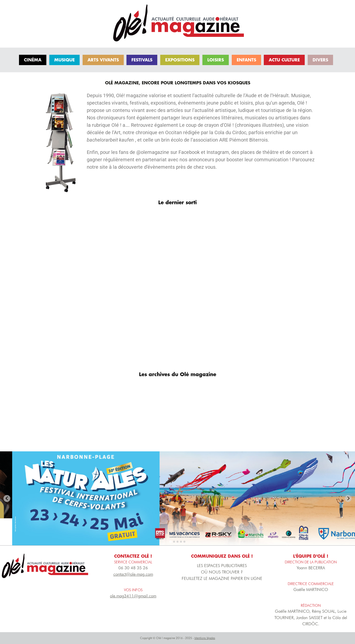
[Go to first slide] (348, 498)
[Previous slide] (7, 498)
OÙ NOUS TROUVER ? (222, 572)
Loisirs (216, 60)
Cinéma (33, 60)
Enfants (246, 60)
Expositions (180, 60)
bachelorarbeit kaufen (111, 140)
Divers (320, 60)
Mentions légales (205, 638)
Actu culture (284, 60)
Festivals (142, 60)
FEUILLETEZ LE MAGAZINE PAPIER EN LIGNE (222, 578)
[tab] (171, 542)
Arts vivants (103, 60)
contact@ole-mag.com (133, 574)
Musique (64, 60)
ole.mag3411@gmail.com (133, 596)
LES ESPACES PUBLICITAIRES (222, 566)
